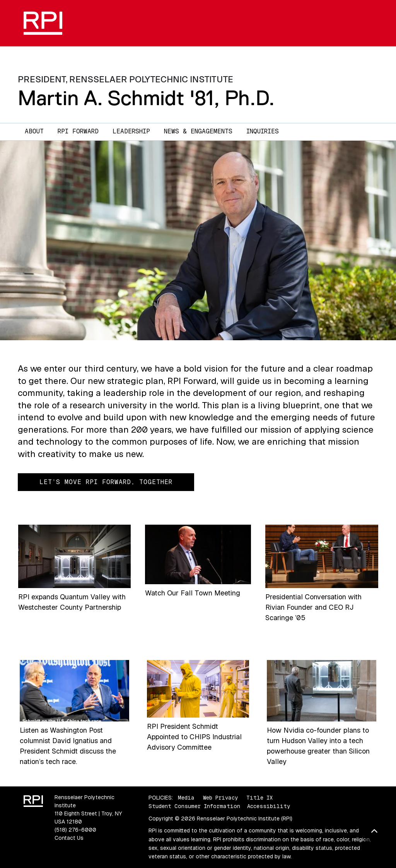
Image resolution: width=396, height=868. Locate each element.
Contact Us (69, 838)
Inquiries (263, 131)
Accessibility (269, 806)
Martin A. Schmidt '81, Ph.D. (146, 98)
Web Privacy (220, 798)
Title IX (259, 798)
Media (186, 798)
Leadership (131, 131)
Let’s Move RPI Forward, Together (106, 482)
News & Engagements (198, 131)
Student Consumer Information (194, 806)
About (34, 131)
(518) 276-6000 (75, 830)
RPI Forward (78, 131)
